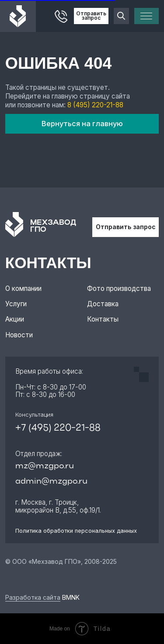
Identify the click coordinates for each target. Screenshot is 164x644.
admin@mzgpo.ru (51, 482)
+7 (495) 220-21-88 (58, 428)
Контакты (103, 319)
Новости (19, 335)
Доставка (103, 304)
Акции (15, 319)
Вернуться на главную (82, 124)
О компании (23, 288)
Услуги (16, 304)
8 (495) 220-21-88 (95, 105)
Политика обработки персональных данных (76, 531)
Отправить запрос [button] (91, 16)
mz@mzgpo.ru (45, 466)
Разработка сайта (33, 597)
